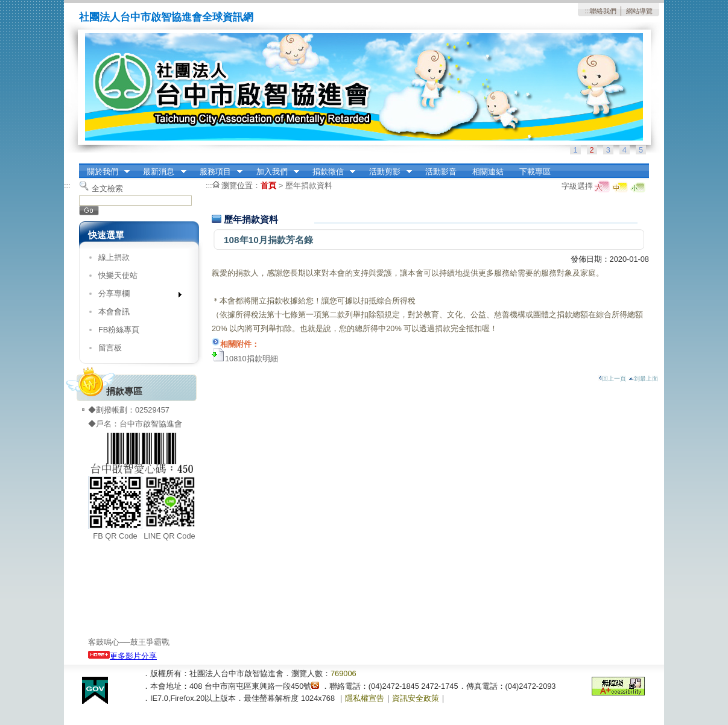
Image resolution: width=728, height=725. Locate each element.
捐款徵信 (330, 172)
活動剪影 (387, 172)
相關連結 (488, 172)
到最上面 (643, 378)
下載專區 (535, 172)
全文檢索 (107, 188)
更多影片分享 (122, 656)
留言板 (110, 348)
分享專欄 (136, 296)
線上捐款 (114, 257)
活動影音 (441, 172)
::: (587, 11)
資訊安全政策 (416, 698)
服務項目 (217, 172)
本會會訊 (114, 312)
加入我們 (274, 172)
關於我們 (104, 172)
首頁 (268, 185)
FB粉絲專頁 (119, 330)
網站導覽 (639, 11)
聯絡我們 (603, 11)
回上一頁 (612, 378)
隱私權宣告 (365, 698)
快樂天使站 (118, 275)
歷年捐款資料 (309, 185)
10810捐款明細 (252, 359)
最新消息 (161, 172)
